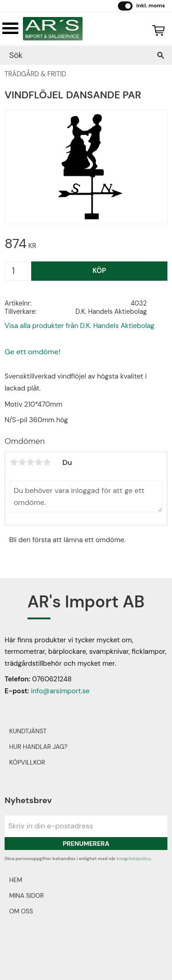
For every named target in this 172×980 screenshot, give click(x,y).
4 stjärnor (39, 462)
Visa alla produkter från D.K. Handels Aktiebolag (80, 326)
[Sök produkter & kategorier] (77, 55)
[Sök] (161, 55)
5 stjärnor (47, 462)
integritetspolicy (133, 858)
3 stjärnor (30, 462)
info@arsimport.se (60, 691)
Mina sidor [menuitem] (27, 896)
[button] (10, 28)
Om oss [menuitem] (21, 911)
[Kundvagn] (156, 29)
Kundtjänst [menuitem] (28, 731)
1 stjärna (14, 462)
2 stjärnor (22, 462)
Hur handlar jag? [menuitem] (38, 747)
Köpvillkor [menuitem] (27, 762)
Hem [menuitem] (16, 880)
